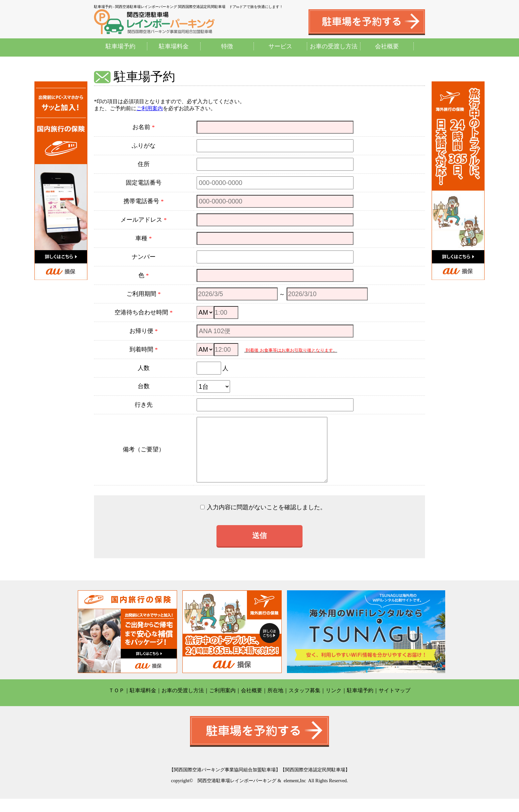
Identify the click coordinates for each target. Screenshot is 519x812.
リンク (334, 704)
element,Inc (295, 794)
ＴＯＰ (117, 704)
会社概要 (387, 46)
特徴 (227, 46)
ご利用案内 (150, 108)
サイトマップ (395, 704)
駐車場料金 (174, 46)
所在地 (275, 704)
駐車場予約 (120, 46)
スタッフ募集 (305, 704)
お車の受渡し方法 (334, 46)
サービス (280, 46)
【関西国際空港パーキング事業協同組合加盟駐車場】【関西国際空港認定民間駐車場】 (259, 783)
